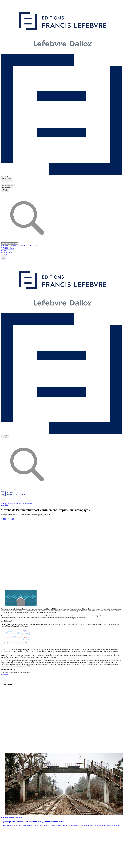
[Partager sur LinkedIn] (2, 498)
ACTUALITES (6, 245)
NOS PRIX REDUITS (18, 245)
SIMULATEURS (6, 252)
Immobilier (4, 505)
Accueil (3, 503)
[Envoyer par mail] (6, 501)
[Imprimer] (3, 501)
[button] (6, 180)
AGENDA (4, 251)
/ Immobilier (28, 503)
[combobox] (62, 180)
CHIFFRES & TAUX (8, 249)
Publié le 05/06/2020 (7, 519)
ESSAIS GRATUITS (31, 245)
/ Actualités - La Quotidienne (15, 503)
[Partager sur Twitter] (4, 498)
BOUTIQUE (5, 254)
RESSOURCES (6, 247)
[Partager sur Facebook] (7, 498)
